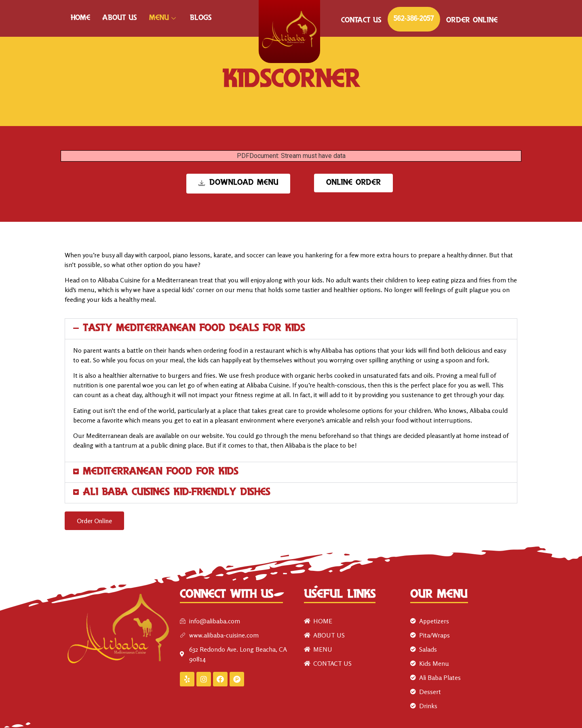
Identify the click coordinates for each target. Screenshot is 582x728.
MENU (163, 18)
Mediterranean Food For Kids (160, 472)
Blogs (201, 18)
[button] (291, 329)
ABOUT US (120, 18)
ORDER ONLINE (472, 21)
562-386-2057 (414, 19)
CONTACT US (361, 21)
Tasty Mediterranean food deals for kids (194, 329)
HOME (80, 18)
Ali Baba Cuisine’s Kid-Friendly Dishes (176, 493)
